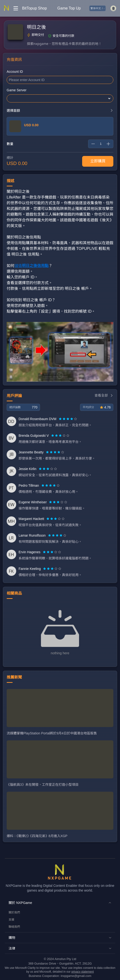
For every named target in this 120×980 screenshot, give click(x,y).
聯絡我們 (14, 927)
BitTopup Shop (35, 8)
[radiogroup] (68, 419)
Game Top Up (69, 8)
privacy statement (83, 972)
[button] (60, 903)
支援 (11, 920)
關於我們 (14, 912)
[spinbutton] (101, 144)
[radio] (61, 419)
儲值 (31, 266)
